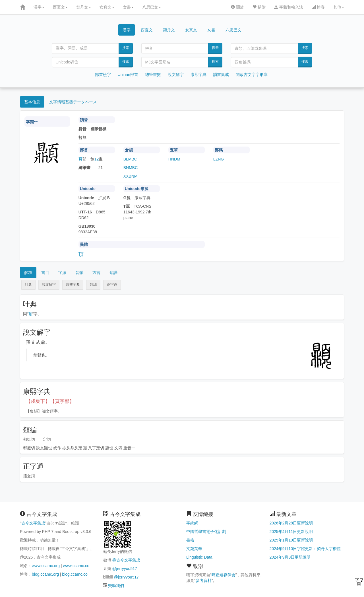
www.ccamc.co (76, 566)
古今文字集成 (33, 523)
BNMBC (131, 168)
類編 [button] (93, 285)
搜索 (126, 48)
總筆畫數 (153, 75)
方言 (96, 273)
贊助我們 (116, 586)
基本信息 (32, 102)
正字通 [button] (112, 285)
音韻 (79, 273)
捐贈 (259, 7)
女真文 (107, 7)
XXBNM (131, 176)
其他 (339, 7)
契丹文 (84, 7)
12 (97, 159)
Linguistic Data (199, 557)
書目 (45, 273)
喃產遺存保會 (224, 575)
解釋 (28, 273)
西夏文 (60, 7)
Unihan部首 (128, 75)
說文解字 (176, 75)
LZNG (219, 159)
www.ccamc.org (46, 566)
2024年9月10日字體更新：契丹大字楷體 (305, 549)
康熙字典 (198, 75)
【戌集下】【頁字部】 (50, 401)
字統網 (192, 523)
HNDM (174, 159)
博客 (318, 7)
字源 (62, 273)
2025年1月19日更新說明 (291, 540)
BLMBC (130, 159)
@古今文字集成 (126, 560)
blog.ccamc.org (45, 574)
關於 (237, 7)
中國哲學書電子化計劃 (206, 532)
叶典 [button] (28, 285)
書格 (190, 540)
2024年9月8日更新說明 (290, 557)
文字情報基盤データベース (73, 102)
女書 (128, 7)
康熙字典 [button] (73, 285)
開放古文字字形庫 (252, 75)
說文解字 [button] (49, 285)
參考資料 (204, 580)
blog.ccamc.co (75, 574)
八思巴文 (152, 7)
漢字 (39, 7)
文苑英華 (194, 549)
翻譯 (113, 273)
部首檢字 (103, 75)
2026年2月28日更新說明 (291, 523)
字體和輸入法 (289, 7)
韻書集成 (221, 75)
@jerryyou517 (124, 569)
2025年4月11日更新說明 (291, 532)
